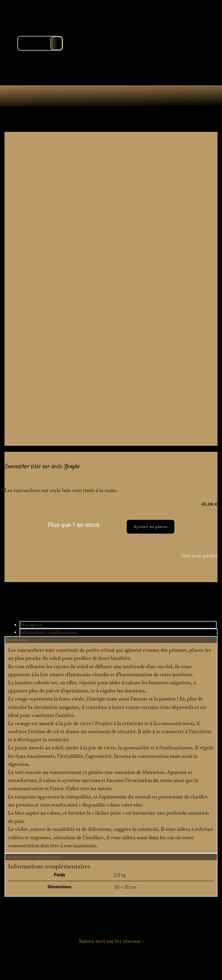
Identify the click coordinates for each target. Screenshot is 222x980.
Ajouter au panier (151, 527)
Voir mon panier (199, 555)
